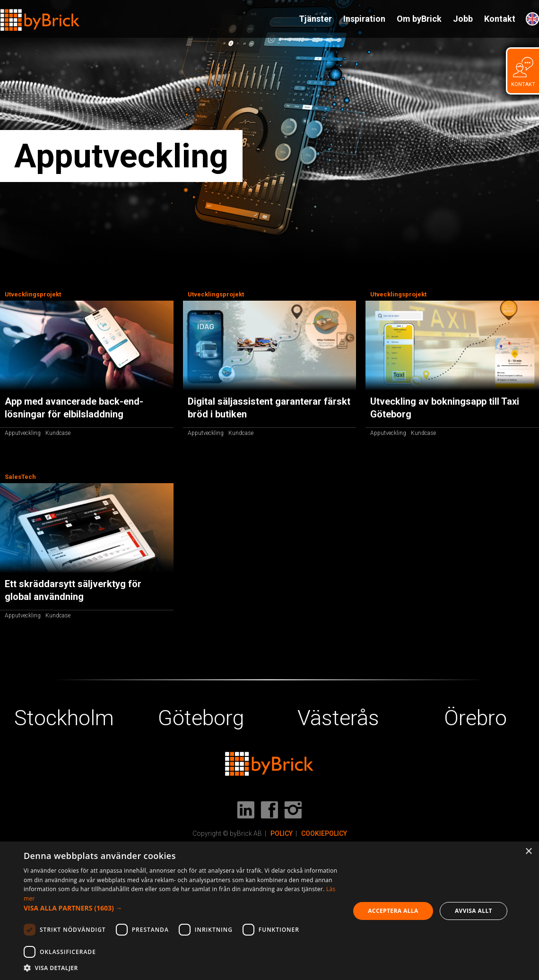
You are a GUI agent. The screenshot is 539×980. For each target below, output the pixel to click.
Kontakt (500, 19)
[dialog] (269, 911)
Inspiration (364, 19)
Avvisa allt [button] (474, 911)
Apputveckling (23, 433)
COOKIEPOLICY (324, 833)
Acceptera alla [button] (393, 911)
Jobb (463, 19)
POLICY (282, 833)
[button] (182, 908)
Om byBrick (419, 19)
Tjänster (315, 19)
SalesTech (20, 477)
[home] (40, 16)
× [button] (528, 852)
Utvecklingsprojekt (33, 294)
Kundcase (58, 433)
